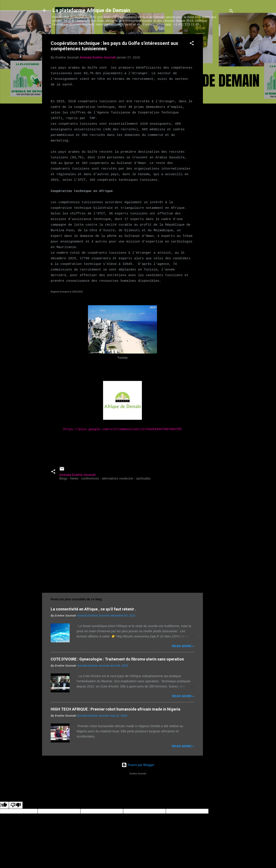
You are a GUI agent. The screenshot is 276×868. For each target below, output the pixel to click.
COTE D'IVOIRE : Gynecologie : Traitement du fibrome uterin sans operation (117, 659)
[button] (192, 44)
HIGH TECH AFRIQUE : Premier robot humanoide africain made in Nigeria (115, 709)
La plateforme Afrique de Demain (91, 10)
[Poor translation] (16, 805)
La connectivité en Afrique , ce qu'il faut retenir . (93, 609)
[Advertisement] (220, 99)
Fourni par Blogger (138, 765)
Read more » (183, 646)
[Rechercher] (231, 12)
